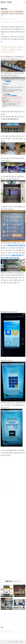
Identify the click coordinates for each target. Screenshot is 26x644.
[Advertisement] (13, 297)
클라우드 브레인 (6, 2)
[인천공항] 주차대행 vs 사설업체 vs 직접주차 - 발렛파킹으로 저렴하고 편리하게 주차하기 (12, 49)
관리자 (21, 642)
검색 (24, 631)
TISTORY (16, 642)
